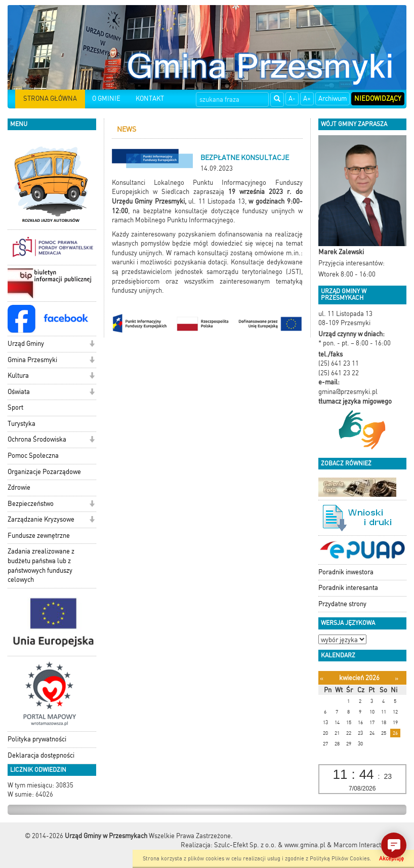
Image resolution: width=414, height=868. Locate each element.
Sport (15, 407)
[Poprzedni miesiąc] (322, 678)
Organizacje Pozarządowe (44, 472)
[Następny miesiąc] (397, 678)
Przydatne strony (342, 604)
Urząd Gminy (26, 344)
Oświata (19, 392)
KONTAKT (150, 98)
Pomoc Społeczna (33, 456)
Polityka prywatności (37, 739)
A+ (307, 98)
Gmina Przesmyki (32, 360)
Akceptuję (391, 859)
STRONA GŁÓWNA (50, 98)
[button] (92, 345)
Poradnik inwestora (346, 572)
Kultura (18, 376)
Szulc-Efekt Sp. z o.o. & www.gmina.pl (270, 845)
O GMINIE (106, 98)
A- (292, 98)
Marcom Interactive (361, 845)
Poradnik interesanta (348, 588)
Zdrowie (19, 487)
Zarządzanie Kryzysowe (41, 519)
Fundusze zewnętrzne (39, 536)
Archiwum (333, 98)
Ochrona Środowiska (37, 439)
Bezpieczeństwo (31, 504)
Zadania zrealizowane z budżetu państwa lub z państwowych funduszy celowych (41, 565)
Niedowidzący (378, 98)
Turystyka (22, 424)
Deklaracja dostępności (41, 755)
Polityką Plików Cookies (340, 859)
